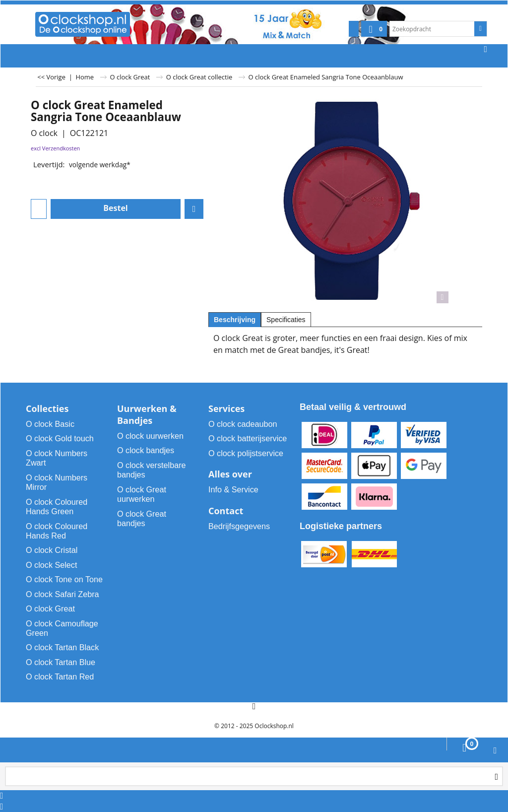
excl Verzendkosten (55, 148)
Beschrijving (235, 320)
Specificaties (286, 320)
